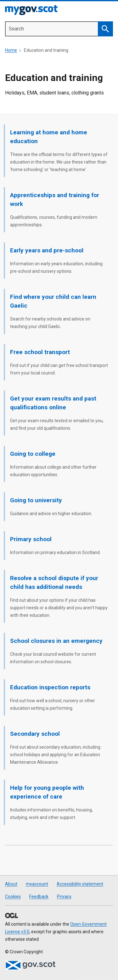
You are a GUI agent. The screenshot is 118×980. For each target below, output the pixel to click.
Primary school (31, 539)
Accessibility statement (80, 884)
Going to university (36, 500)
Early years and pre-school (47, 250)
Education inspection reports (50, 687)
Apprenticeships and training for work (55, 199)
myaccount (37, 884)
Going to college (33, 454)
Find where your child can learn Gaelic (53, 301)
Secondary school (35, 734)
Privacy (64, 897)
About (11, 884)
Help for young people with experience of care (47, 792)
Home (11, 50)
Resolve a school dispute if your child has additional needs (54, 582)
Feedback (39, 897)
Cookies (13, 897)
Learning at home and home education (49, 137)
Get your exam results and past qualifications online (53, 403)
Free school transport (40, 352)
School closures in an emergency (56, 641)
